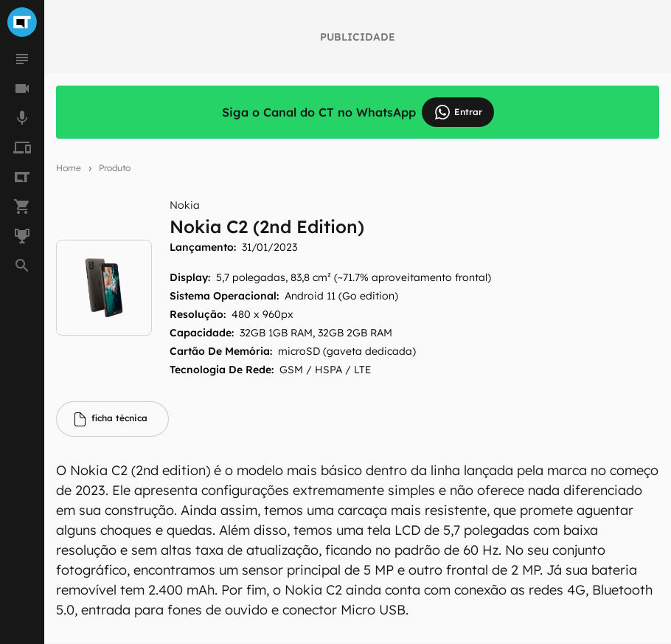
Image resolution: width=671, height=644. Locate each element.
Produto (115, 168)
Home (69, 168)
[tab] (112, 419)
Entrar (458, 112)
